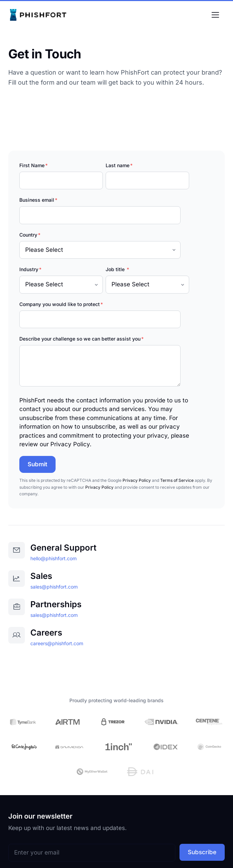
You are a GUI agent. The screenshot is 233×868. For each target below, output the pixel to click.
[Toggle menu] (215, 15)
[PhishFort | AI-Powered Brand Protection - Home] (40, 16)
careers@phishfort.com (57, 643)
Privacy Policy (137, 480)
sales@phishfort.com (54, 587)
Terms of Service (177, 480)
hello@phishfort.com (54, 558)
